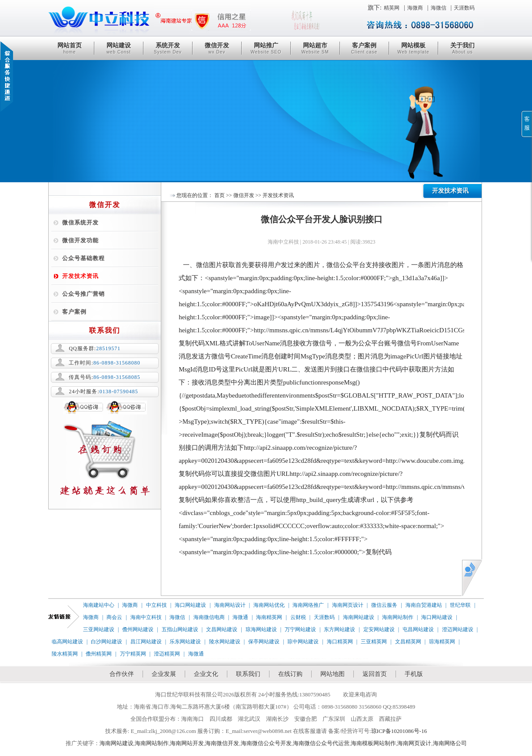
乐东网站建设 (185, 642)
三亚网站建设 (99, 629)
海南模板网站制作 (373, 743)
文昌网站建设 (222, 629)
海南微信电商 (209, 617)
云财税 (298, 617)
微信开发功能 (80, 240)
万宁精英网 (133, 654)
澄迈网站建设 (458, 629)
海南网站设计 (230, 605)
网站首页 (70, 48)
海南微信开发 (222, 743)
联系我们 (248, 674)
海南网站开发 (187, 743)
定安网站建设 (379, 629)
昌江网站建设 (146, 642)
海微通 (240, 617)
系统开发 (168, 48)
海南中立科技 (146, 617)
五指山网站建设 (180, 629)
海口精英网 (340, 642)
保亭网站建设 (264, 642)
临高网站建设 (67, 642)
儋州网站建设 (138, 629)
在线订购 (290, 674)
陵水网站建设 (225, 642)
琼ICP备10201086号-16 (399, 731)
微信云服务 (384, 605)
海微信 (439, 8)
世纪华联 (460, 605)
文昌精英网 (408, 642)
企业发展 (164, 674)
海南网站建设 (359, 617)
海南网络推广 (308, 605)
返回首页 (375, 674)
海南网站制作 (398, 617)
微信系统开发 (80, 222)
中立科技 (156, 605)
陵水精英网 (65, 654)
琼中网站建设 (303, 642)
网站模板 (413, 48)
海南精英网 (269, 617)
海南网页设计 (348, 605)
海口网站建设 (190, 605)
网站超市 (315, 48)
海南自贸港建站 (424, 605)
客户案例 (364, 48)
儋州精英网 (99, 654)
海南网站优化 (269, 605)
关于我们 (462, 48)
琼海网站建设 (261, 629)
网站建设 (119, 48)
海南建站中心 (99, 605)
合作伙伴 (122, 674)
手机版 (414, 674)
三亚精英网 (374, 642)
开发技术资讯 (80, 276)
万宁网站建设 (300, 629)
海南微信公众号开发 (266, 743)
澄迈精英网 (167, 654)
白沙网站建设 (106, 642)
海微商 (415, 8)
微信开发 (217, 48)
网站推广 (266, 48)
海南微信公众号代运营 (321, 743)
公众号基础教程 (83, 258)
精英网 (392, 8)
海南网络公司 (450, 743)
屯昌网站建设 (418, 629)
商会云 (114, 617)
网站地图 (332, 674)
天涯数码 (464, 8)
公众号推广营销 (83, 294)
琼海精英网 (442, 642)
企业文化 (206, 674)
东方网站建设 (339, 629)
